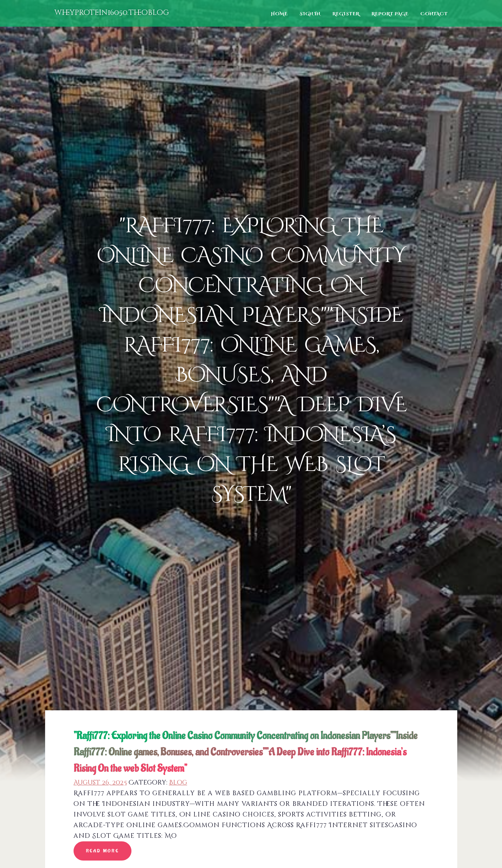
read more (102, 851)
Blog (178, 783)
